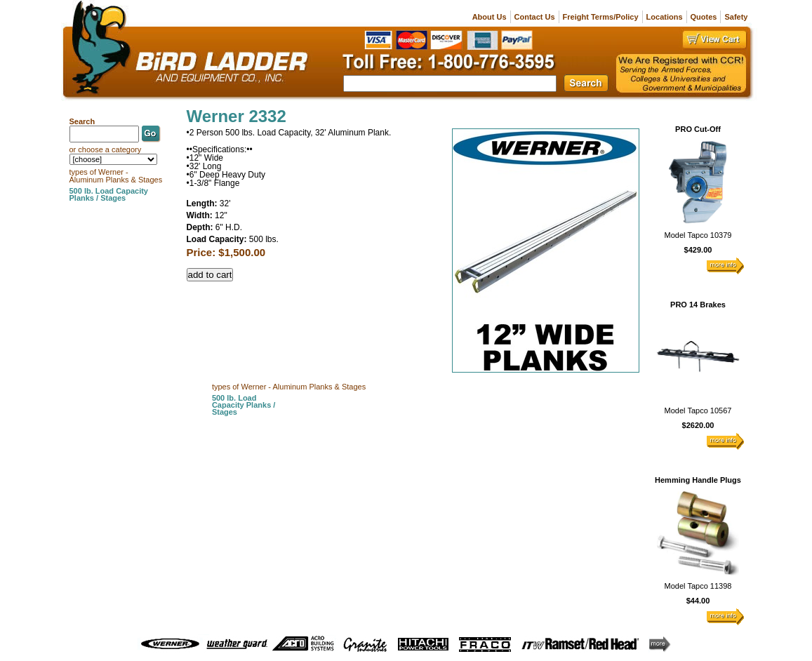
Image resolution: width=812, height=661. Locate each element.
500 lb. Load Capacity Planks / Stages (244, 405)
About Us (490, 17)
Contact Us (535, 17)
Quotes (704, 17)
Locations (665, 17)
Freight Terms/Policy (601, 17)
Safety (736, 17)
